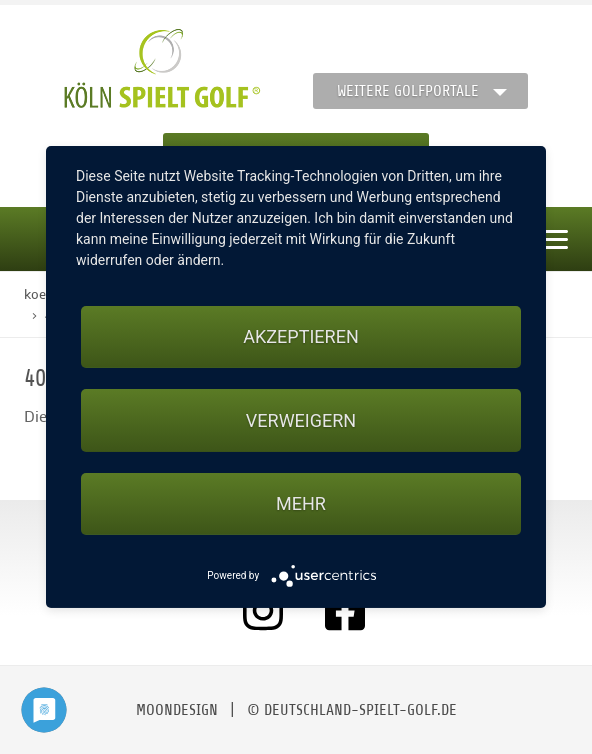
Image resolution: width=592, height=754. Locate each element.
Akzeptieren (300, 336)
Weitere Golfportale (408, 91)
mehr (301, 503)
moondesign (177, 710)
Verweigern (301, 420)
